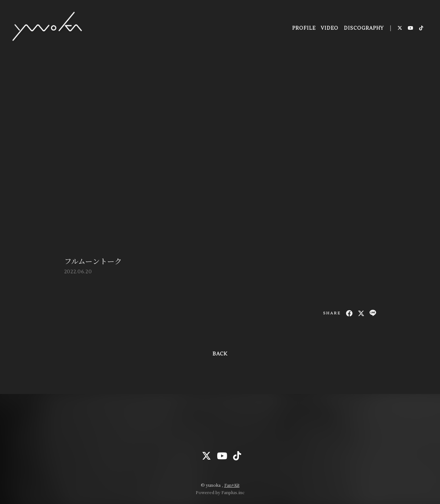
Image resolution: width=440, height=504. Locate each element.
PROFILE (303, 29)
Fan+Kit (232, 485)
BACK (220, 354)
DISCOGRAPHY (363, 29)
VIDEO (329, 29)
